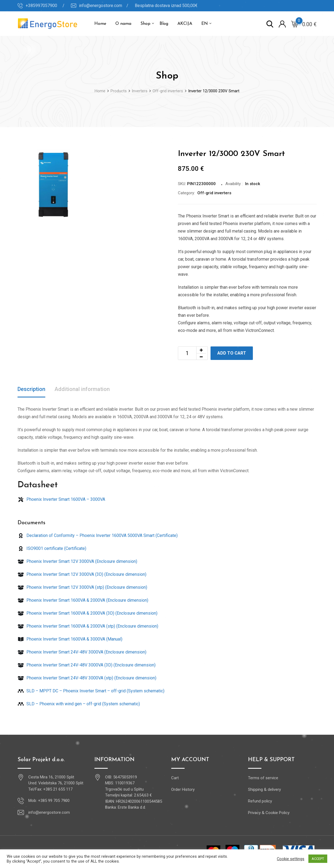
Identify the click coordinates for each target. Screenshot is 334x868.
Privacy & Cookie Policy (269, 813)
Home (100, 24)
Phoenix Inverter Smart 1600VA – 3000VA (61, 499)
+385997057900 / (45, 6)
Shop (145, 24)
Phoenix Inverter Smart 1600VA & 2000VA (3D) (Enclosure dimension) (87, 613)
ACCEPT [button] (318, 859)
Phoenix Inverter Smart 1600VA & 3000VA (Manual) (70, 639)
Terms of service (263, 778)
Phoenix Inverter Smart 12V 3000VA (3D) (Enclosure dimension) (82, 574)
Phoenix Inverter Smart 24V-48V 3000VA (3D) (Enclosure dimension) (87, 665)
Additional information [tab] (82, 389)
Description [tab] (31, 389)
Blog (164, 24)
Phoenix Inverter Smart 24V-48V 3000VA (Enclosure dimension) (82, 652)
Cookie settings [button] (291, 859)
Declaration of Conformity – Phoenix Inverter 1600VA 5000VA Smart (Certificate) (98, 535)
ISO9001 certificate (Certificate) (52, 548)
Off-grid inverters (214, 193)
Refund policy (260, 801)
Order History (183, 789)
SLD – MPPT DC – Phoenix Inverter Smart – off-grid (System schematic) (91, 691)
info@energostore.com (49, 812)
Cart (175, 778)
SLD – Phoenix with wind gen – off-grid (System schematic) (79, 704)
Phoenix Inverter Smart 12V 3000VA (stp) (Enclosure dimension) (82, 587)
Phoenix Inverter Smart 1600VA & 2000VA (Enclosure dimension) (83, 600)
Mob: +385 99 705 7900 (49, 801)
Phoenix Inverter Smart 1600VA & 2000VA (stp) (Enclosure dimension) (88, 626)
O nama (123, 24)
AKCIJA (185, 24)
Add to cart (232, 353)
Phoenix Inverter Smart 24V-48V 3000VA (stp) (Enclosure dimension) (87, 678)
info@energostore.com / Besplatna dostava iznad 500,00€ (138, 6)
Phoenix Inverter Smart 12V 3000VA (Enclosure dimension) (77, 561)
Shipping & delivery (264, 789)
